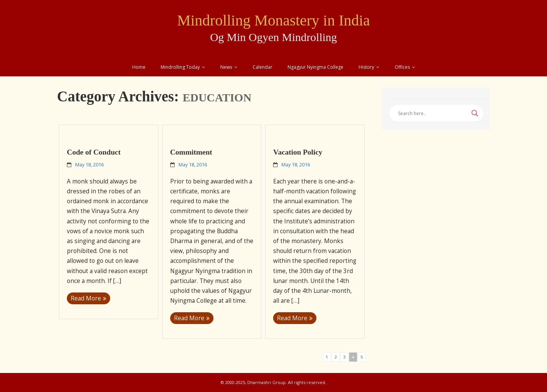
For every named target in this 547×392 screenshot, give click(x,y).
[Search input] (433, 113)
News (226, 67)
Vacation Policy (298, 152)
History (366, 67)
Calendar (262, 67)
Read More (86, 298)
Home (139, 67)
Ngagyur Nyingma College (315, 67)
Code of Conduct (94, 152)
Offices (402, 67)
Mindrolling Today (180, 67)
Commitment (191, 152)
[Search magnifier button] (475, 113)
